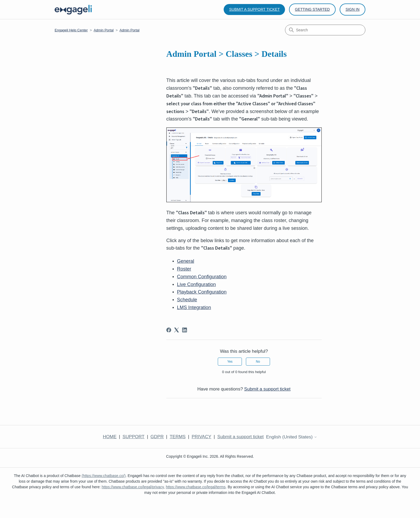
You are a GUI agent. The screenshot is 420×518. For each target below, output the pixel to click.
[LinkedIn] (185, 330)
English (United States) (292, 437)
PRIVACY (201, 437)
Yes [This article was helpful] (230, 362)
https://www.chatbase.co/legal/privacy (133, 487)
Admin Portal (104, 30)
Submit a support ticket (254, 9)
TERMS (178, 437)
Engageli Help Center (71, 30)
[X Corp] (177, 330)
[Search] (325, 30)
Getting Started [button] (312, 9)
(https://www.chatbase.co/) (104, 476)
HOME (110, 437)
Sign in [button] (352, 9)
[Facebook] (169, 330)
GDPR (157, 437)
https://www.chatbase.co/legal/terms (196, 487)
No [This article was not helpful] (258, 362)
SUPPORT (133, 437)
